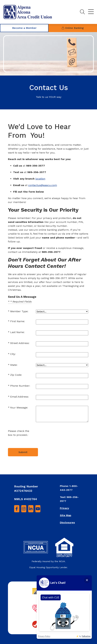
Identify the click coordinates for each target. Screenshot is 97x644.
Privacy (64, 508)
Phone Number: (20, 386)
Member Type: (19, 311)
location (40, 179)
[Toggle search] (82, 12)
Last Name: (17, 332)
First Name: (18, 321)
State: (14, 365)
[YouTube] (38, 509)
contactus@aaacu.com (43, 185)
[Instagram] (24, 509)
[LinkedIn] (31, 509)
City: (13, 354)
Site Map (66, 515)
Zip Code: (16, 375)
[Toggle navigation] (91, 12)
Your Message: (19, 408)
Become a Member (24, 28)
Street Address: (20, 343)
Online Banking (73, 28)
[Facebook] (17, 509)
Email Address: (19, 397)
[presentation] (61, 436)
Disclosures (67, 522)
